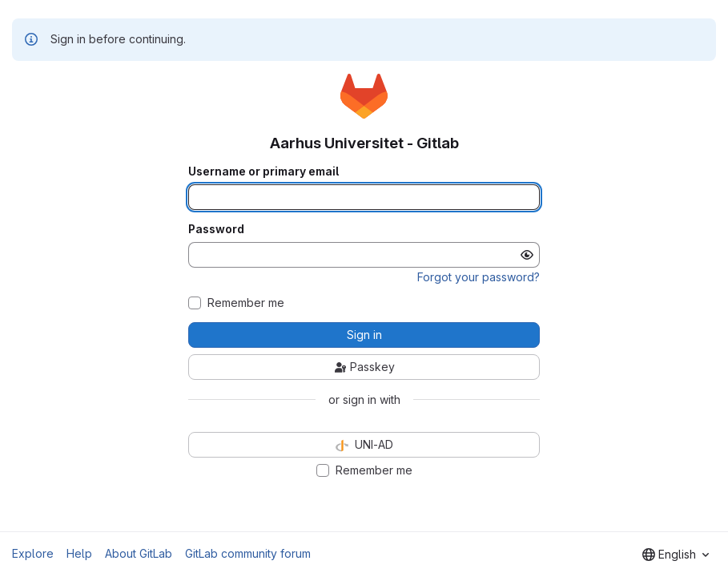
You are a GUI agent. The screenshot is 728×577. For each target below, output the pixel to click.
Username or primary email (263, 171)
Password (216, 229)
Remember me (246, 303)
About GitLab (139, 553)
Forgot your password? (479, 277)
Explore (33, 553)
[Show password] (527, 255)
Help (79, 553)
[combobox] (676, 555)
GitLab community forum (248, 553)
